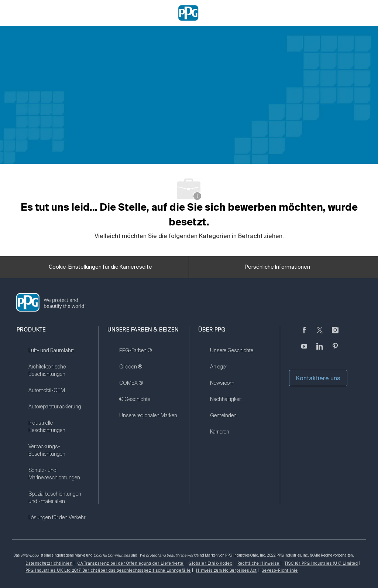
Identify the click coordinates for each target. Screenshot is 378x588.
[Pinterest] (335, 351)
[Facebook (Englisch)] (304, 334)
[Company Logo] (188, 13)
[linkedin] (320, 351)
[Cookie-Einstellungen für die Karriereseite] (100, 267)
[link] (59, 355)
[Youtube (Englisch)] (304, 351)
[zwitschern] (320, 334)
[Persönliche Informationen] (277, 267)
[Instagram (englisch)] (335, 334)
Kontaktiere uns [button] (318, 378)
